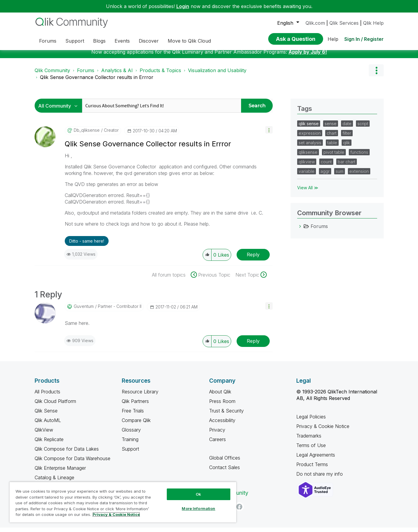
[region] (123, 502)
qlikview (307, 166)
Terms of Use (311, 450)
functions (359, 157)
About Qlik (220, 396)
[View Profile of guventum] (84, 311)
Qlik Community (52, 75)
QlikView (44, 434)
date (347, 128)
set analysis (310, 147)
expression (310, 138)
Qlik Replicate (49, 444)
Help (333, 39)
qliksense (308, 157)
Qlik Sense (46, 415)
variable (307, 176)
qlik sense (309, 128)
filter (347, 138)
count (326, 166)
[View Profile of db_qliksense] (87, 135)
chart (332, 138)
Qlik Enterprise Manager (60, 472)
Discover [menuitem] (149, 41)
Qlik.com (315, 23)
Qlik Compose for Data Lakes (67, 453)
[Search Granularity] (60, 110)
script (363, 128)
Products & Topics (160, 75)
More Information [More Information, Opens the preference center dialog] (198, 508)
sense (331, 128)
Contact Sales (225, 472)
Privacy (217, 434)
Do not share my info (320, 478)
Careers (218, 444)
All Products (47, 396)
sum (340, 176)
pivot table (334, 157)
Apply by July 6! (308, 56)
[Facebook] (239, 511)
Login (183, 6)
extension (359, 176)
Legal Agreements (316, 459)
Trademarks (309, 440)
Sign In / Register (364, 39)
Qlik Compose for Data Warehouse (73, 463)
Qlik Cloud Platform (55, 406)
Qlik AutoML (48, 425)
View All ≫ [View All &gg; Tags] (308, 192)
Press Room (222, 406)
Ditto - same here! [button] (87, 245)
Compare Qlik (136, 425)
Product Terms (312, 469)
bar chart (347, 166)
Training (130, 444)
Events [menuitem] (122, 41)
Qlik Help (373, 23)
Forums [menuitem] (48, 41)
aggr (325, 176)
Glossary (131, 434)
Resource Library (140, 396)
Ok (198, 494)
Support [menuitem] (75, 41)
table (332, 147)
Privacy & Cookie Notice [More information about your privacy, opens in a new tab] (116, 514)
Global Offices (225, 462)
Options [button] (376, 75)
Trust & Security (226, 415)
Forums (86, 75)
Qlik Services (344, 23)
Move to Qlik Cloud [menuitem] (189, 41)
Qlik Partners (135, 406)
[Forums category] (300, 231)
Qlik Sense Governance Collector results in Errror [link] (97, 82)
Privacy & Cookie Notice (323, 431)
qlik (347, 147)
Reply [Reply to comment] (253, 345)
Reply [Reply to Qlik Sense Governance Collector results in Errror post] (253, 259)
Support (130, 453)
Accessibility (222, 425)
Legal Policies (311, 421)
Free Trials (133, 415)
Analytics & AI (117, 75)
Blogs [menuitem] (99, 41)
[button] (269, 134)
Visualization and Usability (217, 75)
